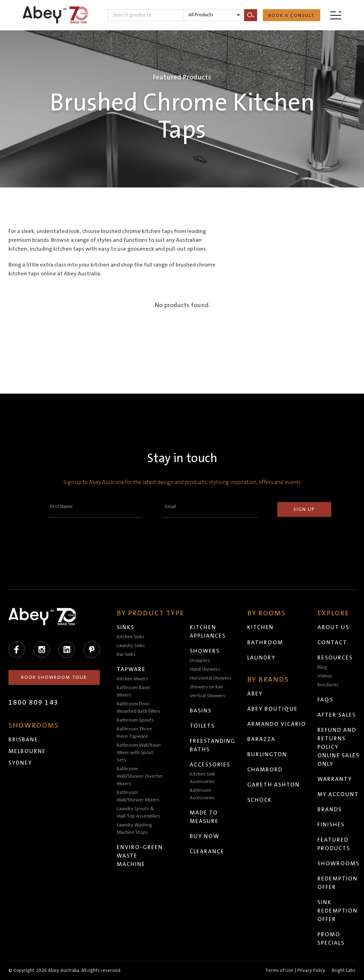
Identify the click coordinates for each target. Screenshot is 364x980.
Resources (335, 658)
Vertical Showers (208, 696)
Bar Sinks (126, 655)
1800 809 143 (34, 703)
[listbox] (214, 15)
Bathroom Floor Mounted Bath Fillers (139, 708)
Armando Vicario (277, 724)
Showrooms (339, 864)
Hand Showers (205, 669)
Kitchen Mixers (133, 679)
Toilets (203, 726)
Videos (325, 676)
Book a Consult (292, 16)
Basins (201, 711)
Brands (330, 809)
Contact (333, 643)
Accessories (210, 765)
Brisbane (23, 740)
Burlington (268, 754)
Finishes (331, 825)
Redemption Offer (338, 883)
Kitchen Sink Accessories (203, 778)
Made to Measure (205, 817)
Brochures (328, 685)
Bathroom (266, 643)
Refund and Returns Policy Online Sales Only (339, 747)
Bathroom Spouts (136, 720)
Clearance (207, 851)
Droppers (200, 661)
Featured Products (334, 844)
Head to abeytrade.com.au (201, 973)
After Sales (337, 715)
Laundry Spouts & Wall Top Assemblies (139, 812)
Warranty (335, 779)
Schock (260, 800)
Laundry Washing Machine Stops (135, 829)
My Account (338, 794)
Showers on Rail (207, 687)
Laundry (262, 658)
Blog (323, 667)
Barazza (262, 739)
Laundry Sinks (131, 646)
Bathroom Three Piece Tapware (135, 733)
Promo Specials (331, 939)
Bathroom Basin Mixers (134, 691)
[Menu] (336, 15)
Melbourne (27, 751)
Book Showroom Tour (54, 677)
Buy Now (205, 836)
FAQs (326, 700)
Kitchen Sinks (131, 637)
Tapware (132, 669)
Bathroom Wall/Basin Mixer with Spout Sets (139, 753)
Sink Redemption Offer (338, 911)
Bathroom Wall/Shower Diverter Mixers (140, 776)
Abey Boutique (273, 709)
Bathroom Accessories (203, 794)
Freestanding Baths (213, 745)
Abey (255, 694)
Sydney (20, 763)
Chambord (265, 770)
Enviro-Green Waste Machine (140, 856)
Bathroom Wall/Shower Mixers (138, 796)
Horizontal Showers (211, 678)
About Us (334, 627)
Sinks (126, 627)
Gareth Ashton (274, 785)
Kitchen (261, 627)
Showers (205, 651)
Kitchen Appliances (208, 632)
